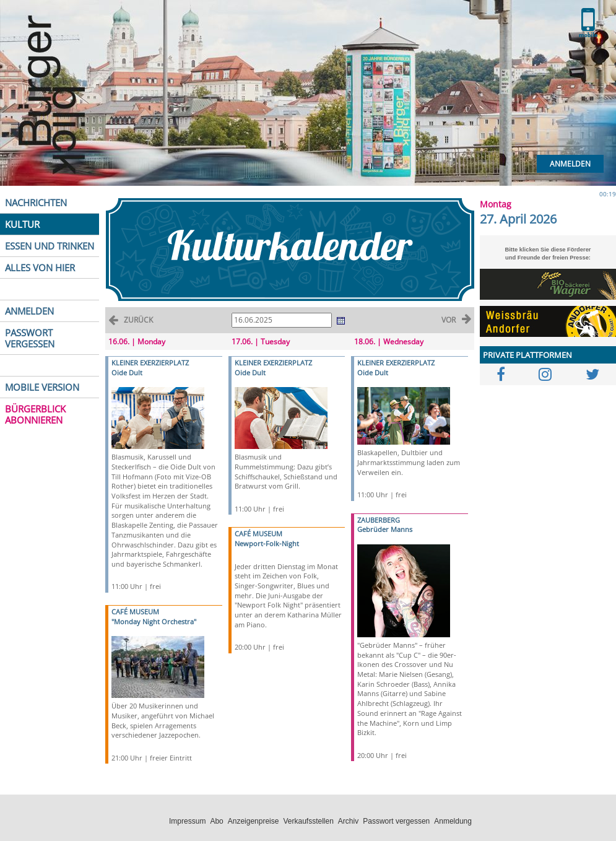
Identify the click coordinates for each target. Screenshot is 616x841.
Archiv (348, 821)
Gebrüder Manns (385, 529)
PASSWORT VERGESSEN (30, 338)
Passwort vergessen (396, 821)
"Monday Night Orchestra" (154, 621)
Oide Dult (127, 373)
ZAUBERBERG (379, 520)
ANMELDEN (29, 311)
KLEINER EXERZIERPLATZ (150, 363)
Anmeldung (453, 821)
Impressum (187, 821)
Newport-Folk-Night (267, 543)
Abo (216, 821)
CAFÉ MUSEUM (135, 612)
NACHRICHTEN (36, 203)
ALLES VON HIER (40, 268)
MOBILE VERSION (42, 387)
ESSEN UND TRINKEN (50, 246)
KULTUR (22, 224)
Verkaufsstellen (308, 821)
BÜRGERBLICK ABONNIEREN (35, 414)
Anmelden (570, 164)
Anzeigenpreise (254, 821)
